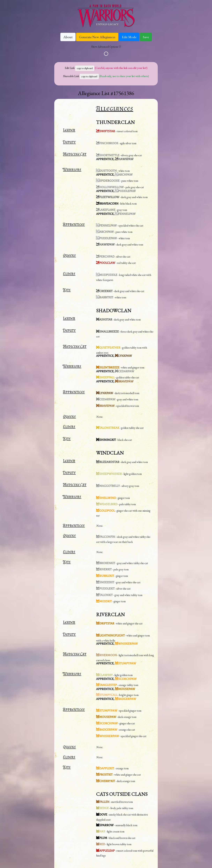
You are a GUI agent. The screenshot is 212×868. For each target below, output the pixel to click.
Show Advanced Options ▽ (106, 47)
